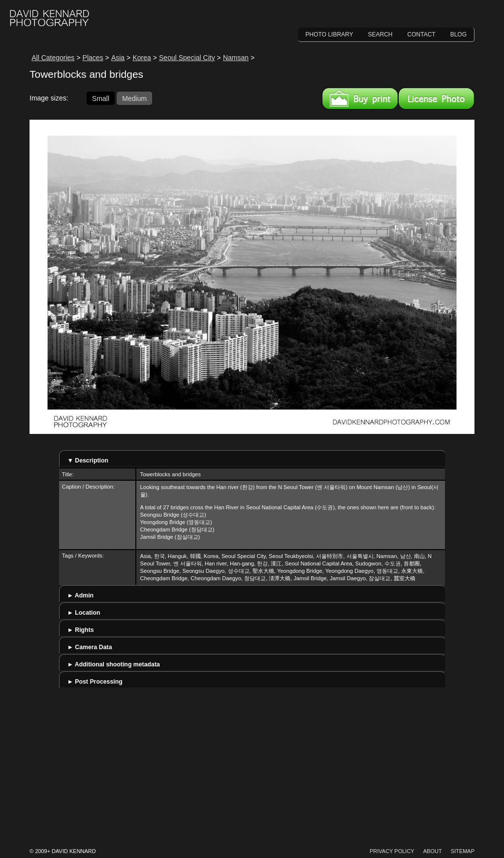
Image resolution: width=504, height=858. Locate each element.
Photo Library (330, 34)
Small (101, 98)
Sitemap (463, 851)
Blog (458, 34)
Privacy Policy (392, 851)
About (433, 851)
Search (380, 34)
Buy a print (360, 99)
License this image (436, 99)
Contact (422, 34)
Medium (134, 98)
